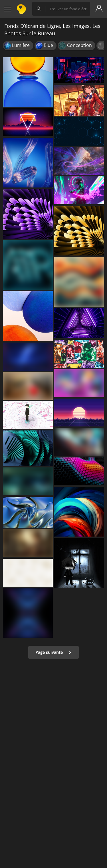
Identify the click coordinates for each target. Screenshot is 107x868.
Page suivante (53, 652)
